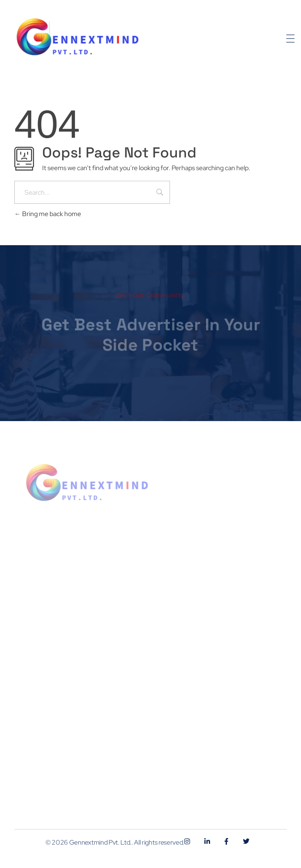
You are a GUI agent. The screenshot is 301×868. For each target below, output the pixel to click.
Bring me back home (48, 214)
